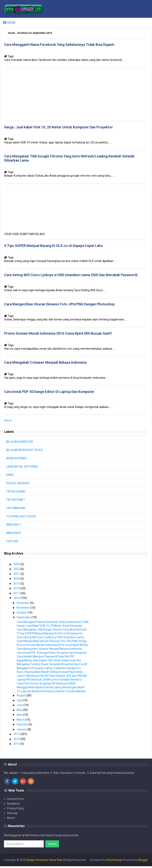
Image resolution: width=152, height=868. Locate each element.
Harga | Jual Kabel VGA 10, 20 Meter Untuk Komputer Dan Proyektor (59, 128)
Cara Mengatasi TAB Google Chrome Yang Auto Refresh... (53, 631)
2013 (17, 746)
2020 (17, 580)
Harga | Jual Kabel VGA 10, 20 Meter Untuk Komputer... (50, 627)
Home (12, 33)
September (24, 619)
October (22, 614)
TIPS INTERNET (16, 502)
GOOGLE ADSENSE (18, 485)
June (20, 707)
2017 (17, 595)
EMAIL (10, 477)
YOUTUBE (12, 543)
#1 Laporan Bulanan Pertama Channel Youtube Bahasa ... (53, 693)
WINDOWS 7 (14, 526)
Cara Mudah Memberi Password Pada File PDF (46, 658)
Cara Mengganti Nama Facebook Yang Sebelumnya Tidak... (54, 624)
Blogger (143, 862)
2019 (17, 585)
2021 (17, 576)
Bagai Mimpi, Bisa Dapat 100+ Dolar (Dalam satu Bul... (50, 662)
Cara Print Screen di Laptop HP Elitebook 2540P (46, 685)
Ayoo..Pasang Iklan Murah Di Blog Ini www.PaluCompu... (51, 674)
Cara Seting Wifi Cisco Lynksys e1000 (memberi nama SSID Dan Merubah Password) (72, 276)
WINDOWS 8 (14, 535)
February (22, 726)
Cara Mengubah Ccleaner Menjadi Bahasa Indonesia (47, 364)
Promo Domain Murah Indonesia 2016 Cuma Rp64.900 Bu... (54, 647)
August (21, 697)
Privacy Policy (15, 810)
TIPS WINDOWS (16, 510)
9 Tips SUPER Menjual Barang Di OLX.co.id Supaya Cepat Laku (55, 247)
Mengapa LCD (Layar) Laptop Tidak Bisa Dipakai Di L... (50, 670)
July (19, 702)
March (21, 721)
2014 (17, 741)
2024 (17, 566)
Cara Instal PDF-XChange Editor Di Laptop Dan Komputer (50, 393)
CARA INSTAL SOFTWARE (22, 468)
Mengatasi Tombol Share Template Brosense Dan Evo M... (53, 666)
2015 (17, 736)
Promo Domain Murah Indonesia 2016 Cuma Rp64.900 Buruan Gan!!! (59, 335)
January (22, 731)
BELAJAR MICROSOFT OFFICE (25, 452)
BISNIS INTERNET (17, 460)
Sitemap (12, 815)
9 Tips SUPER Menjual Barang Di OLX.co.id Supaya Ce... (51, 635)
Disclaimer (13, 805)
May (20, 712)
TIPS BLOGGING (16, 493)
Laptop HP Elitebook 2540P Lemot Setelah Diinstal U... (50, 681)
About (11, 820)
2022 (17, 571)
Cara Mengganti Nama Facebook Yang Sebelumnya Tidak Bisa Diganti (61, 45)
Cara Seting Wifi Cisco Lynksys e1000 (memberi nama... (51, 639)
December (23, 605)
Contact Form (15, 801)
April (20, 716)
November (23, 609)
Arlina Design (114, 862)
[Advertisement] (76, 95)
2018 (17, 590)
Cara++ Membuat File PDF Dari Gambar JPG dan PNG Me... (53, 678)
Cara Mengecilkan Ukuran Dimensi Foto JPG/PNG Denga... (53, 643)
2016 (17, 600)
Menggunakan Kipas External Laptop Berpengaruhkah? (51, 689)
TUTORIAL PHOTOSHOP (21, 518)
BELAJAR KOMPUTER (20, 443)
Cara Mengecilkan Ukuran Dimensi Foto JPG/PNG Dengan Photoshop (60, 305)
